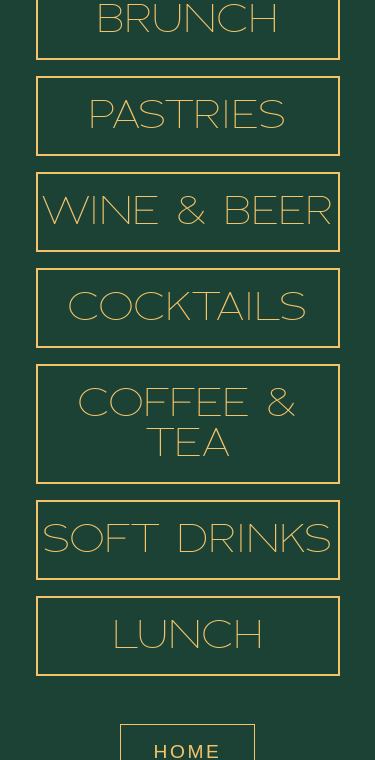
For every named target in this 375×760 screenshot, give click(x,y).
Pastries (187, 118)
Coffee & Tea (187, 426)
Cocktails (187, 310)
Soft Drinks (187, 542)
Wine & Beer (187, 214)
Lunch (188, 638)
